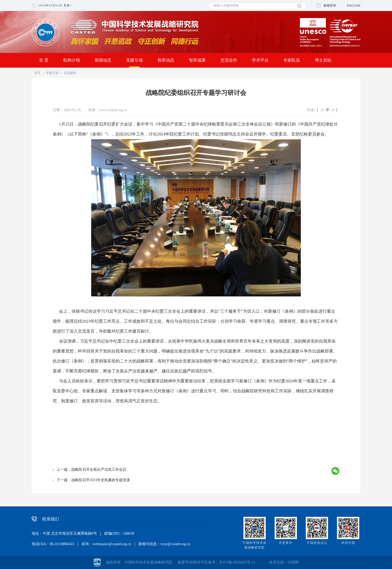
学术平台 (260, 60)
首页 (37, 73)
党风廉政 (70, 73)
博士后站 (323, 60)
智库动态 (166, 60)
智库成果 (197, 60)
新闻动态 (103, 60)
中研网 (293, 562)
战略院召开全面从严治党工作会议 (99, 470)
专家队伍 (292, 60)
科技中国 (348, 543)
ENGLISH (354, 6)
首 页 (44, 60)
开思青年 (286, 543)
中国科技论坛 (317, 543)
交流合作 (229, 60)
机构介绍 (72, 60)
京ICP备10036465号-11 (237, 562)
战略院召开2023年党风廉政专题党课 (101, 480)
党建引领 (134, 60)
